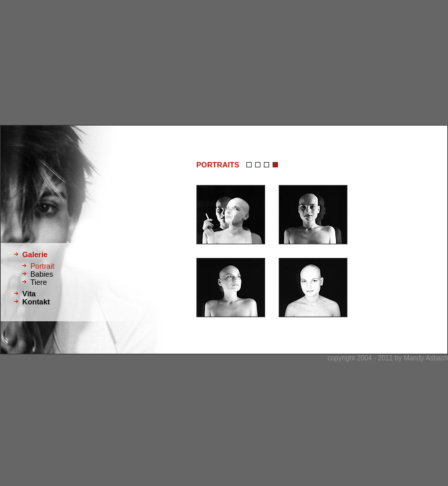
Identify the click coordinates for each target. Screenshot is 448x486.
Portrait (42, 266)
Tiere (39, 282)
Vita (29, 294)
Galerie (35, 254)
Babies (42, 274)
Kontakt (36, 302)
